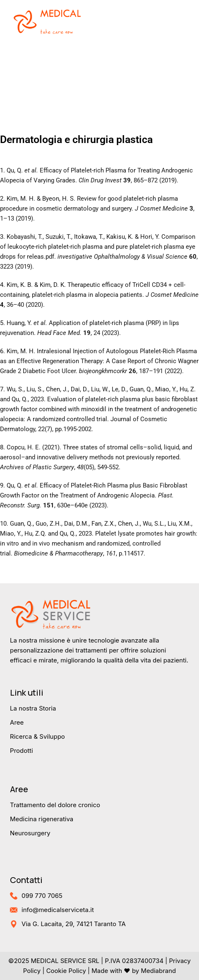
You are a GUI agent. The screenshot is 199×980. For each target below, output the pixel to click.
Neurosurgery (30, 833)
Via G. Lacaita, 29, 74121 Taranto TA (74, 924)
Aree (17, 722)
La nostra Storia (33, 708)
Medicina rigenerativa (42, 819)
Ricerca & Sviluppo (37, 736)
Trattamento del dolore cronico (55, 805)
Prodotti (22, 751)
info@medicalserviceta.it (58, 910)
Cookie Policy (66, 971)
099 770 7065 (42, 896)
